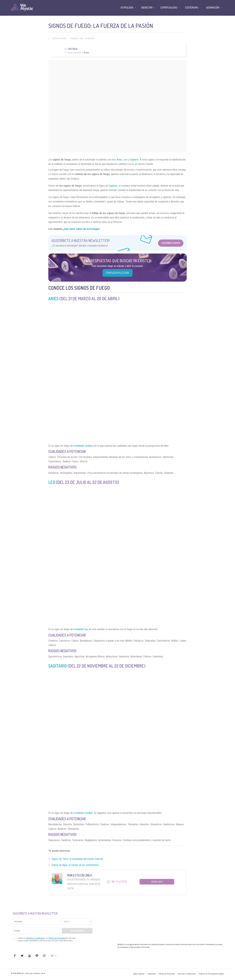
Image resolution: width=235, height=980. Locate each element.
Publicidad (152, 974)
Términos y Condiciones (187, 974)
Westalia (73, 49)
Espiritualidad (169, 8)
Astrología (59, 39)
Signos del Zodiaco (83, 39)
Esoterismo (192, 8)
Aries (119, 160)
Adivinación (213, 8)
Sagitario (134, 160)
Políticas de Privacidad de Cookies (211, 974)
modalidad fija (81, 629)
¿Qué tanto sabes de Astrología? (81, 229)
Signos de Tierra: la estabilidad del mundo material (77, 859)
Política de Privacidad (167, 974)
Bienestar (147, 8)
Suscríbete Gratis (171, 243)
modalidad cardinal (83, 446)
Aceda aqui (157, 882)
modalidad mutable (83, 813)
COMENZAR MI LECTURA (117, 273)
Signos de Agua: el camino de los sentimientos (75, 865)
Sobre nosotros (139, 974)
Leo (125, 160)
